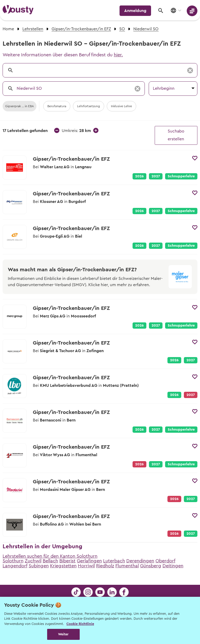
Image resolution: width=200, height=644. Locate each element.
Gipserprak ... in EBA (20, 106)
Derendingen (140, 561)
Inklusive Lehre (121, 106)
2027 (156, 176)
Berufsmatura (57, 106)
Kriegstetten (63, 566)
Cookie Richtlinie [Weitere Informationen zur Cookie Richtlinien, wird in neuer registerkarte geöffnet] (80, 624)
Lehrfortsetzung (89, 106)
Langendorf (15, 566)
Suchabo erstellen (176, 135)
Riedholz (105, 566)
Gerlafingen (89, 561)
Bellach (50, 561)
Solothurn (13, 561)
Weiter (63, 634)
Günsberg (151, 566)
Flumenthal (127, 566)
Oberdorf (165, 561)
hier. (118, 55)
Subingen (39, 566)
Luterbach (114, 561)
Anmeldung (135, 11)
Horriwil (86, 566)
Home (8, 29)
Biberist (67, 561)
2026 (139, 176)
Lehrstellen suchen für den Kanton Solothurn (50, 556)
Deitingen (173, 566)
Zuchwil (33, 561)
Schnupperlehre (181, 176)
